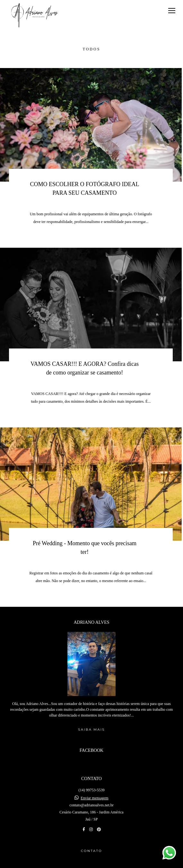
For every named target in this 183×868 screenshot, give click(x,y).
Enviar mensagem (94, 785)
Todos (92, 49)
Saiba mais (91, 717)
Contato (91, 838)
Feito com (91, 863)
